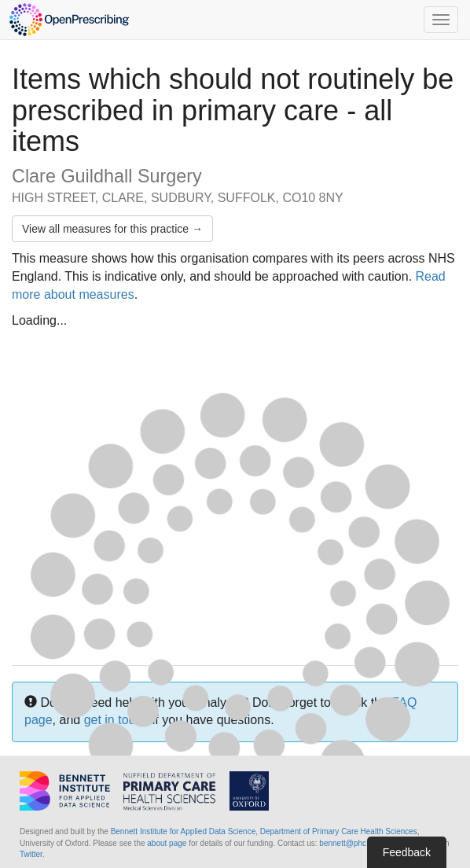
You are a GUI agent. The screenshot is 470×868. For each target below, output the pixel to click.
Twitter (31, 854)
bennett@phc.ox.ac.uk (358, 843)
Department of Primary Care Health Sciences (339, 831)
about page (167, 843)
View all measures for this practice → (112, 229)
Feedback (407, 852)
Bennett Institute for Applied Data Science (184, 831)
